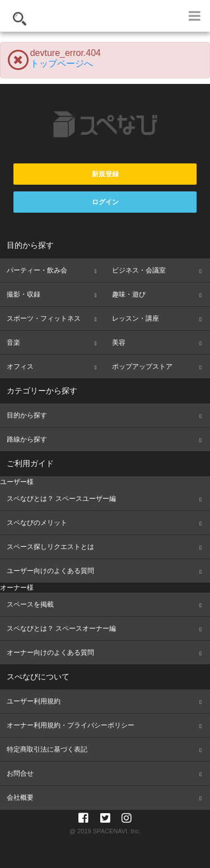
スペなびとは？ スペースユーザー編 (61, 499)
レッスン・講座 (136, 318)
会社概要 (20, 797)
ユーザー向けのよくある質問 (50, 571)
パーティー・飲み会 (37, 270)
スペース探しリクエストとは (50, 547)
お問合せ (20, 773)
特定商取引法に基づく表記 (47, 749)
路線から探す (27, 439)
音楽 (13, 342)
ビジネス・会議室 (139, 270)
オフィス (20, 367)
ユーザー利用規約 (34, 701)
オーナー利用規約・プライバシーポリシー (71, 725)
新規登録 (105, 174)
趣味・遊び (129, 294)
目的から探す (27, 415)
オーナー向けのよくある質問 (50, 653)
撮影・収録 (24, 294)
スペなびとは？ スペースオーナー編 (61, 628)
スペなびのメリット (37, 523)
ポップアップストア (142, 367)
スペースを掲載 (30, 604)
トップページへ (62, 64)
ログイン (105, 202)
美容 (119, 342)
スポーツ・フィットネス (44, 318)
